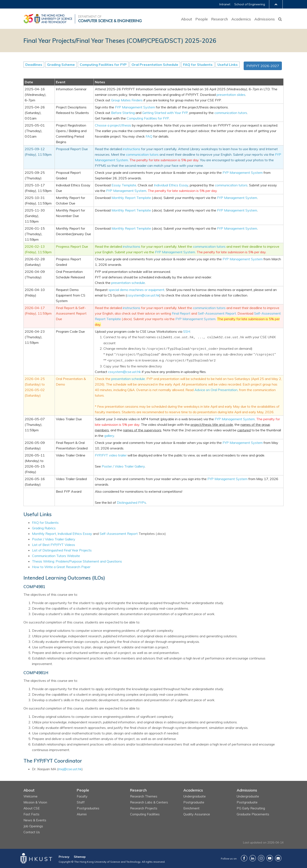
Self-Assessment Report (217, 313)
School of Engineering (250, 4)
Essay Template (124, 185)
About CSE (32, 808)
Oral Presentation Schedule (155, 65)
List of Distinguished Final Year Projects (62, 550)
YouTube (270, 858)
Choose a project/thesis (113, 125)
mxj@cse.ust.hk (70, 769)
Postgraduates (88, 808)
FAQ (149, 136)
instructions (132, 149)
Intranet (225, 4)
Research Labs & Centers (149, 802)
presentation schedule (128, 283)
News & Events (35, 820)
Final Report (181, 313)
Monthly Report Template (131, 198)
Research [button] (220, 19)
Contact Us (32, 832)
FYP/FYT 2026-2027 (263, 66)
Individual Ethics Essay (171, 185)
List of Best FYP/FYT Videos (54, 545)
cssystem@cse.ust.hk (143, 295)
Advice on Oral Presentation (216, 390)
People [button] (202, 19)
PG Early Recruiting (251, 808)
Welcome (30, 796)
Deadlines (34, 65)
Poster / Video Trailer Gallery (123, 466)
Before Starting (123, 113)
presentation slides (231, 95)
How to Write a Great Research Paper (61, 567)
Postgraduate (194, 802)
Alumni (82, 814)
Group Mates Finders (127, 100)
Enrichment (191, 808)
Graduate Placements (253, 814)
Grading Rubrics (44, 528)
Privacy (64, 857)
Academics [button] (241, 19)
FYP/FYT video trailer (111, 455)
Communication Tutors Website (56, 556)
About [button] (187, 19)
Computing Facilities (145, 814)
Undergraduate (195, 796)
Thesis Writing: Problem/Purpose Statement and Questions (77, 561)
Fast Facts (31, 814)
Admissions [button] (265, 19)
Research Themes (144, 796)
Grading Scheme (61, 65)
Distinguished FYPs (131, 502)
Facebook (244, 858)
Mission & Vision (35, 802)
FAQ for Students (198, 65)
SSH (187, 331)
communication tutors (231, 113)
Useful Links (228, 65)
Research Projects (144, 808)
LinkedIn (253, 858)
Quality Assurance (197, 814)
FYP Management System (135, 107)
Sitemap (80, 857)
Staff (81, 802)
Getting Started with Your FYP (165, 113)
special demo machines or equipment (136, 290)
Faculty (82, 796)
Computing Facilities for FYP (103, 65)
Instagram (261, 858)
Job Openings (33, 826)
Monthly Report (44, 534)
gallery (109, 436)
